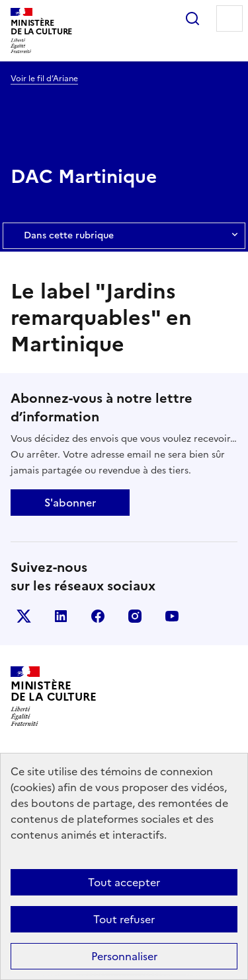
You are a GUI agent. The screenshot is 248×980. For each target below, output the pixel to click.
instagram (135, 616)
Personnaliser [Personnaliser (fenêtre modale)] (124, 956)
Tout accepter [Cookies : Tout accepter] (124, 882)
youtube (172, 616)
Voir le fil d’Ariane (44, 79)
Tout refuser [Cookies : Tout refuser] (124, 919)
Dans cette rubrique (124, 236)
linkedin (61, 616)
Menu (229, 18)
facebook (98, 616)
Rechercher (192, 18)
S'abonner (70, 503)
